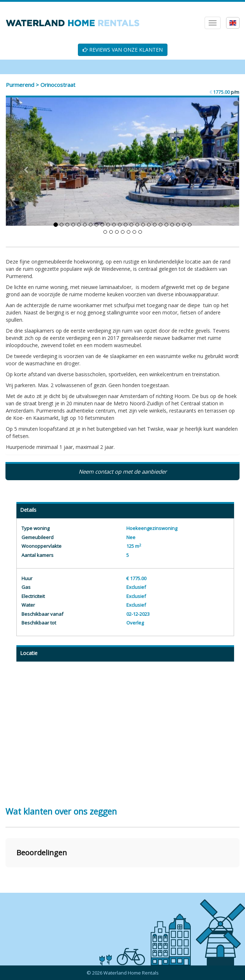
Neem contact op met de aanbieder (123, 471)
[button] (6, 875)
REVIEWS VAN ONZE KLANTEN (123, 50)
